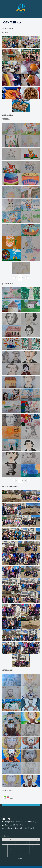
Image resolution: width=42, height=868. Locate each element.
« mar (20, 858)
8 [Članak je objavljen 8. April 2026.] (16, 846)
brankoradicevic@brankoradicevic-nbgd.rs (20, 828)
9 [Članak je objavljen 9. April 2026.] (21, 846)
